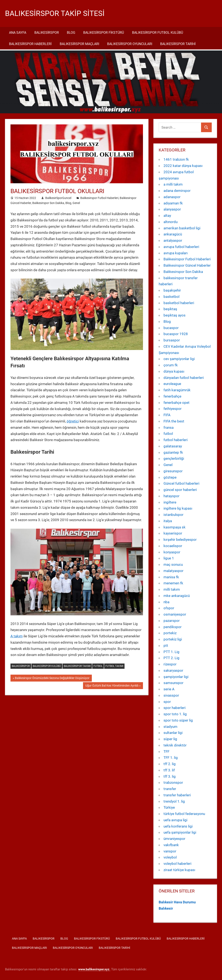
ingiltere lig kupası (178, 508)
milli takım (172, 589)
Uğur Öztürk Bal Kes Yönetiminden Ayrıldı (112, 686)
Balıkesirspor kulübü (47, 666)
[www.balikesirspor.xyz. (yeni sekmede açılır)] (94, 969)
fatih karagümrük (177, 390)
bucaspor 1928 (176, 334)
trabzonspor (173, 782)
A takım (17, 636)
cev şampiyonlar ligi (179, 359)
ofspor (169, 608)
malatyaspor (173, 571)
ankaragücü (173, 234)
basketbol (171, 297)
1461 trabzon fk (176, 159)
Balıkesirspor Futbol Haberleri (99, 198)
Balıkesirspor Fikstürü (104, 33)
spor (167, 702)
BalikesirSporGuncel (58, 198)
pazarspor (172, 621)
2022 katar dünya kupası (183, 166)
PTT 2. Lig (171, 658)
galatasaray (173, 446)
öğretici (73, 421)
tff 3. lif (169, 770)
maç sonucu (173, 564)
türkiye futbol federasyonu (184, 814)
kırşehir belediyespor (180, 540)
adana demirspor (177, 191)
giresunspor (173, 471)
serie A (169, 689)
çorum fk (171, 365)
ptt (166, 646)
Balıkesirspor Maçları (79, 44)
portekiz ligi (173, 639)
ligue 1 (169, 558)
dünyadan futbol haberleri (184, 378)
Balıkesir (166, 908)
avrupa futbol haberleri (181, 247)
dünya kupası (174, 371)
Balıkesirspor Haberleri (30, 44)
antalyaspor (173, 240)
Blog (71, 33)
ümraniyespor (174, 839)
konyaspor (172, 552)
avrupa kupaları (176, 253)
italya (168, 521)
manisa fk (171, 577)
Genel (76, 203)
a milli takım (173, 184)
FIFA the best (174, 421)
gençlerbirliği (174, 458)
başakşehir (172, 290)
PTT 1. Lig (171, 652)
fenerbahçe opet (177, 403)
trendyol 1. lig (174, 801)
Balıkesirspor (47, 33)
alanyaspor (172, 209)
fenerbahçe (172, 396)
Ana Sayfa (18, 33)
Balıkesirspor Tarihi (178, 44)
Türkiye (169, 807)
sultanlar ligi (173, 733)
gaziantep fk (173, 452)
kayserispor (173, 533)
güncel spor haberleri (180, 490)
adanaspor (172, 197)
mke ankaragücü (177, 596)
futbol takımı (114, 666)
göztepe (170, 477)
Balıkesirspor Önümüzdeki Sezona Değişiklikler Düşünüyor (52, 678)
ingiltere (170, 502)
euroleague (172, 384)
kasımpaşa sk (175, 527)
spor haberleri (175, 708)
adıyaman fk (173, 203)
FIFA (167, 415)
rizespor (170, 664)
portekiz (170, 633)
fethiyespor (173, 409)
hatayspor (171, 496)
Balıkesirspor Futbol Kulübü (158, 33)
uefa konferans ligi (178, 826)
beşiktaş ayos (175, 315)
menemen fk (173, 583)
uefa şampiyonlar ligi (180, 832)
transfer (170, 789)
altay (167, 216)
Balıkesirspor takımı (77, 666)
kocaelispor (173, 546)
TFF (166, 751)
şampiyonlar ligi (176, 677)
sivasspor (171, 695)
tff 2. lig (170, 764)
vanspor (170, 851)
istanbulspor (173, 515)
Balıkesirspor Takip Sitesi (55, 13)
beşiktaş (170, 309)
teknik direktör (175, 745)
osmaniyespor (175, 614)
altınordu (171, 222)
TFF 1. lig (171, 758)
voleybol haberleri (177, 864)
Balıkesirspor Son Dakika (48, 203)
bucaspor (171, 328)
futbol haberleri (176, 440)
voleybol (170, 857)
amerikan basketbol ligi (182, 228)
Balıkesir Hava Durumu (177, 902)
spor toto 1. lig (175, 714)
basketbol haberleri (179, 303)
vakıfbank (171, 845)
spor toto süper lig (178, 720)
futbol (98, 666)
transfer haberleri (177, 795)
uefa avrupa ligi (175, 820)
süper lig (170, 739)
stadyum (170, 727)
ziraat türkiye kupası (179, 870)
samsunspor (173, 683)
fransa (169, 427)
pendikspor (173, 627)
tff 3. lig (170, 776)
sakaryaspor (173, 670)
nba (166, 602)
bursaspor (172, 340)
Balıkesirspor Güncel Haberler (187, 265)
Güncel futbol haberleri (181, 483)
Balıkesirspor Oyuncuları (130, 44)
